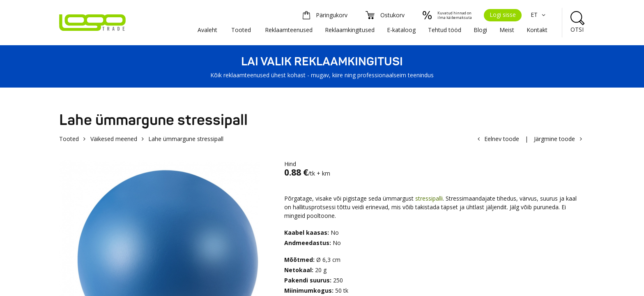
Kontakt (537, 30)
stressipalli (429, 198)
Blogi (480, 30)
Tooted (241, 30)
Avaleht (207, 30)
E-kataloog (401, 30)
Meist (507, 30)
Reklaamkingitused (350, 30)
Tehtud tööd (445, 30)
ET (539, 15)
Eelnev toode (502, 139)
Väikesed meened (114, 139)
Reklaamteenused (289, 30)
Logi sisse (503, 15)
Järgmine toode (554, 139)
